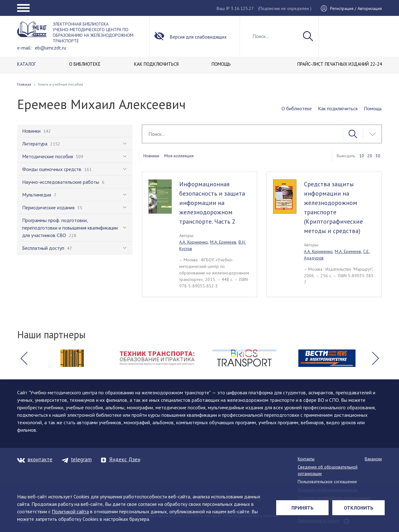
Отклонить (359, 508)
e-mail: (24, 48)
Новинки (151, 156)
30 (378, 156)
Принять (303, 508)
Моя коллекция (179, 156)
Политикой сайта (70, 511)
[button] (24, 358)
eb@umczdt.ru (50, 48)
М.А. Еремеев (223, 242)
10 (362, 156)
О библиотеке (297, 108)
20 (370, 156)
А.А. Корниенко (194, 242)
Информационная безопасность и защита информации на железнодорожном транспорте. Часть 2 (212, 203)
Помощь (373, 108)
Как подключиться (338, 108)
